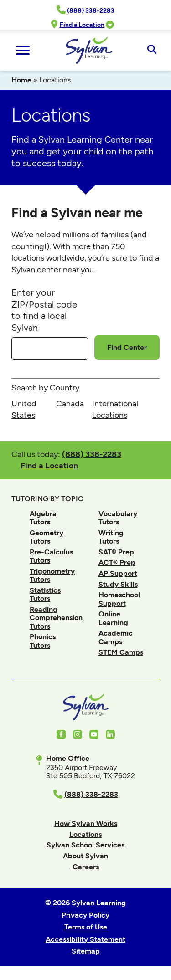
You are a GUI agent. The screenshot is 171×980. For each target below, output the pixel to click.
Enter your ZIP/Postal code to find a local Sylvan (44, 310)
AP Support (118, 573)
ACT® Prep (117, 562)
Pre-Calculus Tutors (51, 556)
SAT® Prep (116, 552)
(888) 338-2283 (92, 454)
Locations (85, 834)
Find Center (127, 347)
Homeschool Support (119, 599)
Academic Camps (116, 637)
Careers (86, 867)
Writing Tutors (111, 537)
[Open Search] (152, 50)
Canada (70, 404)
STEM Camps (121, 652)
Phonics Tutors (43, 641)
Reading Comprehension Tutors (56, 618)
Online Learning (113, 618)
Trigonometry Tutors (52, 575)
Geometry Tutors (47, 537)
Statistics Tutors (45, 594)
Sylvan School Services (85, 845)
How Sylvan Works (86, 824)
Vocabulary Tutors (118, 518)
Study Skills (118, 584)
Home (21, 80)
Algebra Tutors (43, 518)
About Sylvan (85, 856)
